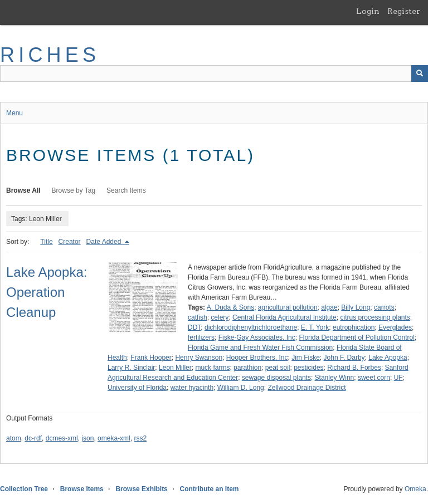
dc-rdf (33, 438)
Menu (14, 113)
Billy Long (356, 307)
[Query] (214, 74)
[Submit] (420, 74)
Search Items (126, 190)
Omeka (415, 489)
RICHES (50, 55)
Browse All (23, 190)
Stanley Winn (335, 378)
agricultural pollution (288, 307)
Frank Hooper (151, 358)
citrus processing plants (375, 317)
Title (46, 242)
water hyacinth (192, 388)
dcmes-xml (62, 438)
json (87, 438)
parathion (247, 368)
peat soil (278, 368)
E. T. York (315, 327)
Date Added (105, 242)
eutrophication (354, 327)
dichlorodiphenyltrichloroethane (251, 327)
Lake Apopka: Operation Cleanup (47, 292)
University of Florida (137, 388)
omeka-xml (114, 438)
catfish (198, 317)
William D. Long (241, 388)
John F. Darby (344, 358)
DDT (194, 327)
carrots (384, 307)
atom (14, 438)
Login (368, 11)
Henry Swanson (199, 358)
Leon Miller (175, 368)
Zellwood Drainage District (307, 388)
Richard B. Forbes (354, 368)
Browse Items (82, 489)
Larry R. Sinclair (131, 368)
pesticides (308, 368)
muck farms (212, 368)
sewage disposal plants (276, 378)
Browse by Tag (74, 190)
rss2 (140, 438)
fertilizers (201, 337)
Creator (70, 242)
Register (404, 11)
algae (329, 307)
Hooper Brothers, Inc (257, 358)
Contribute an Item (209, 489)
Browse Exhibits (141, 489)
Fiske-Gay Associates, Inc (257, 337)
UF (398, 378)
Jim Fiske (306, 358)
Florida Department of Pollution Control (356, 337)
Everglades (395, 327)
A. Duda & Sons (230, 307)
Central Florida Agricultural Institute (284, 317)
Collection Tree (24, 489)
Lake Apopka (388, 358)
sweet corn (374, 378)
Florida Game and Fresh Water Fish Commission (260, 348)
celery (220, 317)
